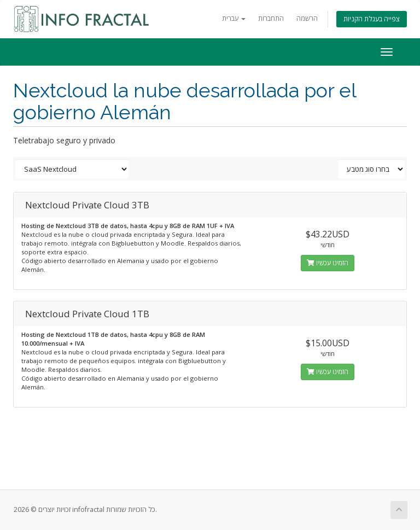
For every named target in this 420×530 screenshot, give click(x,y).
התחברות (271, 18)
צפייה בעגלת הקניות (372, 19)
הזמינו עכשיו (328, 263)
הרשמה (307, 18)
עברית (234, 18)
